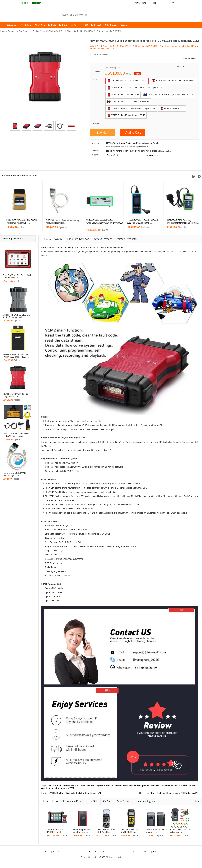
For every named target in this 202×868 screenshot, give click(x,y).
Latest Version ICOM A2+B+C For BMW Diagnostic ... (16, 435)
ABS (92, 546)
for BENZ (63, 25)
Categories (12, 25)
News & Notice (59, 852)
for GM (85, 25)
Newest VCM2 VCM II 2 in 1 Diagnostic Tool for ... (15, 395)
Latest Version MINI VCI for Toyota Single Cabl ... (15, 474)
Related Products (126, 239)
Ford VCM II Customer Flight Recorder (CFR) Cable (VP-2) (172, 793)
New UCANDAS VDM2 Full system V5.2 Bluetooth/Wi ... (16, 356)
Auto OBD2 (27, 15)
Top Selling (26, 25)
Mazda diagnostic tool (121, 786)
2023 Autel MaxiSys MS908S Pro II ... (56, 831)
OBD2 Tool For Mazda (78, 786)
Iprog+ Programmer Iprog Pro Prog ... (81, 831)
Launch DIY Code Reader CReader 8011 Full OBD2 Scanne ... (182, 222)
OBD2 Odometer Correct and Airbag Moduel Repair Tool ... (101, 222)
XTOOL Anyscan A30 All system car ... (157, 831)
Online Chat (112, 155)
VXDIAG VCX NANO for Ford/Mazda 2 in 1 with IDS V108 (21, 222)
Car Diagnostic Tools (28, 31)
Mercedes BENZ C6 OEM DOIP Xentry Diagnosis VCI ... (17, 316)
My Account (140, 3)
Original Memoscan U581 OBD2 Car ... (130, 831)
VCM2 (52, 247)
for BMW (52, 25)
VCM (58, 247)
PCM (123, 252)
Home (4, 25)
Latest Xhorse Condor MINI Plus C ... (107, 831)
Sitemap (147, 852)
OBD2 (145, 252)
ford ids (192, 786)
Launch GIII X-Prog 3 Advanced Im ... (180, 831)
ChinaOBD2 (100, 857)
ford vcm (52, 788)
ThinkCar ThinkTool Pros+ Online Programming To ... (18, 277)
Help (154, 3)
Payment (71, 852)
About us (126, 852)
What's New (40, 25)
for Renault (96, 25)
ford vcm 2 (177, 786)
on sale (158, 786)
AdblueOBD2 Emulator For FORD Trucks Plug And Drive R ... (60, 222)
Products (12, 31)
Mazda (113, 247)
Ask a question (151, 155)
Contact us (136, 852)
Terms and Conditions (111, 852)
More (198, 801)
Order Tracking (111, 25)
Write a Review (103, 239)
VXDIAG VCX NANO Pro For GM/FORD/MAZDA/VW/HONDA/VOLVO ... (143, 223)
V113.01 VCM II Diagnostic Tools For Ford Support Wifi (76, 793)
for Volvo (75, 25)
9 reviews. (192, 58)
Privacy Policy (94, 852)
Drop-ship (125, 25)
